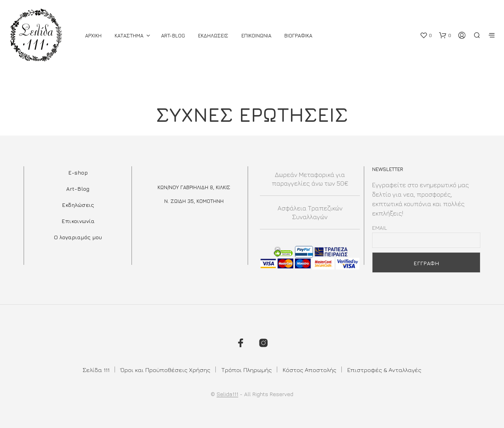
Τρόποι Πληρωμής (246, 370)
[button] (426, 35)
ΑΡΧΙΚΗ (93, 35)
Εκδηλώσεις (78, 205)
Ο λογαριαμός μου (78, 237)
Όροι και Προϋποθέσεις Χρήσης (165, 370)
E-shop (78, 172)
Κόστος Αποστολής (309, 370)
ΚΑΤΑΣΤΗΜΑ (129, 35)
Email (380, 228)
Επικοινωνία (78, 221)
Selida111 (227, 394)
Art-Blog (173, 35)
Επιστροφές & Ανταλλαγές (384, 370)
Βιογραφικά (298, 35)
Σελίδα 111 (96, 370)
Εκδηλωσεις (213, 35)
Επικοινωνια (256, 35)
